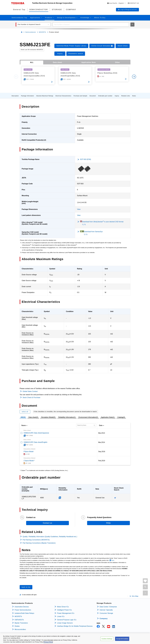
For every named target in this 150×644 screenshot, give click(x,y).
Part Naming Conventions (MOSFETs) (36, 540)
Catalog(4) (121, 417)
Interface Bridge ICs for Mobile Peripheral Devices (75, 626)
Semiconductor (31, 32)
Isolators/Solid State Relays (24, 613)
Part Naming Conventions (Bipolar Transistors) (39, 543)
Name (24, 425)
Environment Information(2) (88, 417)
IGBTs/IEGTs (19, 620)
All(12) (23, 417)
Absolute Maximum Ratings (45, 96)
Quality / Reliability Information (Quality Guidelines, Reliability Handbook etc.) (50, 537)
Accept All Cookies (122, 639)
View (79, 209)
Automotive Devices (22, 607)
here (113, 560)
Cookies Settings (107, 639)
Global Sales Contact (30, 391)
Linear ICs (61, 616)
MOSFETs (42, 32)
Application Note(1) (108, 417)
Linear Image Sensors (65, 623)
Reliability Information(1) (67, 417)
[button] (116, 3)
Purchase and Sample (80, 96)
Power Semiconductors (23, 610)
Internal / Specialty (106, 610)
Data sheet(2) (33, 417)
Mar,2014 (102, 433)
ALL (32, 62)
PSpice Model (29, 452)
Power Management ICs (66, 613)
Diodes (17, 626)
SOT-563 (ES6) (85, 159)
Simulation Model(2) (48, 417)
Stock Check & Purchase (31, 397)
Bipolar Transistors (21, 623)
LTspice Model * (29, 461)
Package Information (27, 96)
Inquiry (117, 96)
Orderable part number (105, 96)
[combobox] (91, 25)
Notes (134, 96)
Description (15, 96)
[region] (75, 639)
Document (93, 96)
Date (101, 425)
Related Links (126, 96)
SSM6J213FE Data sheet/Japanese (36, 433)
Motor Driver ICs (63, 607)
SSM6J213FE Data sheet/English (35, 442)
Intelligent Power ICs (64, 610)
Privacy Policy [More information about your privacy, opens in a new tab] (48, 642)
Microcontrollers (20, 629)
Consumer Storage (106, 613)
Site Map (135, 596)
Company (104, 619)
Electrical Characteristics (63, 96)
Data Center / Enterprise (108, 607)
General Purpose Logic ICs (67, 620)
